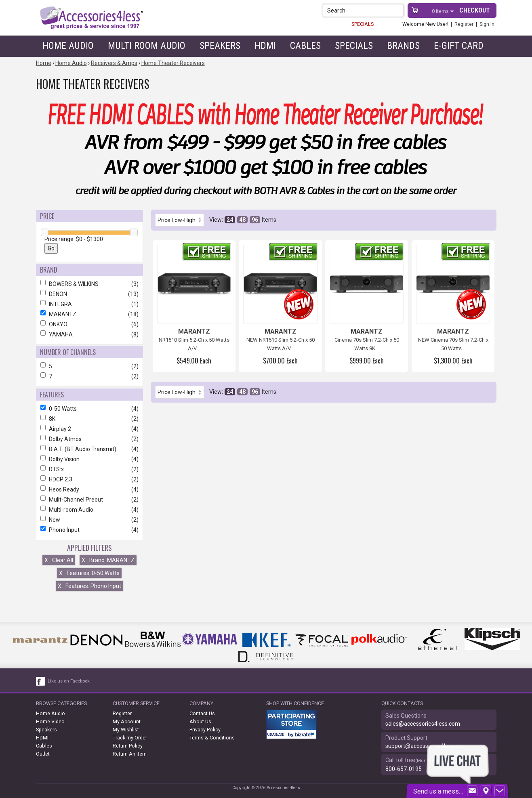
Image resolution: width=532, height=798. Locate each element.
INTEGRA (89, 304)
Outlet (43, 754)
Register (464, 24)
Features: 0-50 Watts (89, 573)
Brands (403, 46)
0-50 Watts (89, 409)
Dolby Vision (89, 459)
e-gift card (459, 46)
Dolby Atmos (89, 439)
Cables (305, 46)
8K (89, 419)
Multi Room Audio (147, 46)
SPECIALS (363, 24)
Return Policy (128, 746)
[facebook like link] (41, 681)
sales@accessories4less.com (423, 724)
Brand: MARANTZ (108, 560)
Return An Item (130, 754)
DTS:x (89, 469)
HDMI (265, 46)
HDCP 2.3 (89, 479)
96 (255, 220)
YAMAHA (89, 334)
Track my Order (130, 738)
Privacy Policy (205, 730)
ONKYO (89, 324)
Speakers (220, 46)
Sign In (487, 24)
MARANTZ (89, 314)
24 (230, 220)
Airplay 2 (89, 429)
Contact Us (202, 713)
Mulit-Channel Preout (89, 500)
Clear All (59, 560)
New (89, 520)
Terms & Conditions (212, 738)
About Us (200, 721)
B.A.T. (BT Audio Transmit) (89, 449)
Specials (354, 46)
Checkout (475, 10)
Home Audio (68, 46)
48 (242, 220)
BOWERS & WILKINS (89, 284)
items (441, 11)
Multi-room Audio (89, 510)
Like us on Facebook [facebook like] (69, 681)
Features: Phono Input (89, 586)
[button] (398, 10)
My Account (127, 721)
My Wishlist (126, 730)
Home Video (50, 721)
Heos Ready (89, 489)
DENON (89, 294)
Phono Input (89, 530)
